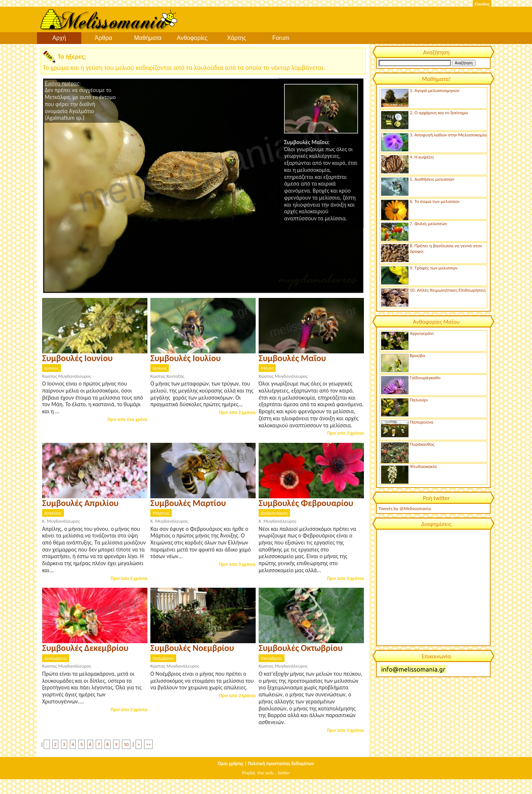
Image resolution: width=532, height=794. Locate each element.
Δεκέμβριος (56, 658)
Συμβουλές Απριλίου (80, 503)
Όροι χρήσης (231, 764)
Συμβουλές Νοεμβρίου (192, 648)
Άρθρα (103, 38)
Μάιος (267, 368)
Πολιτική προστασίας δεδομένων (281, 764)
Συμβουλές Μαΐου (292, 358)
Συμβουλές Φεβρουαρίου (306, 503)
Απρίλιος (53, 513)
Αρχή (59, 38)
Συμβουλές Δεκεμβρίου (85, 648)
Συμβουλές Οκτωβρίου (301, 648)
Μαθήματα (148, 38)
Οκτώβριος (272, 658)
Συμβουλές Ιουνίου (77, 358)
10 (126, 744)
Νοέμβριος (163, 658)
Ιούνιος (52, 368)
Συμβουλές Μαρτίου (188, 503)
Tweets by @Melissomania (405, 508)
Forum (281, 38)
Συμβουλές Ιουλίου (186, 358)
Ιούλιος (160, 368)
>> (148, 744)
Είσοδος (482, 4)
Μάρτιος (161, 513)
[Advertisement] (433, 587)
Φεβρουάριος (274, 513)
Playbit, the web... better (266, 773)
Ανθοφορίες (192, 38)
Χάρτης (236, 38)
